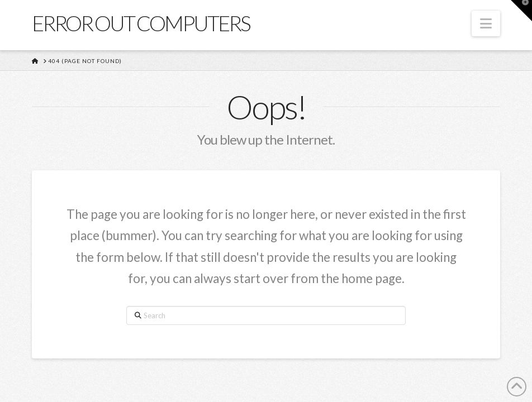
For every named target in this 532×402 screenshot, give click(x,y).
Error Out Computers (141, 23)
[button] (486, 23)
